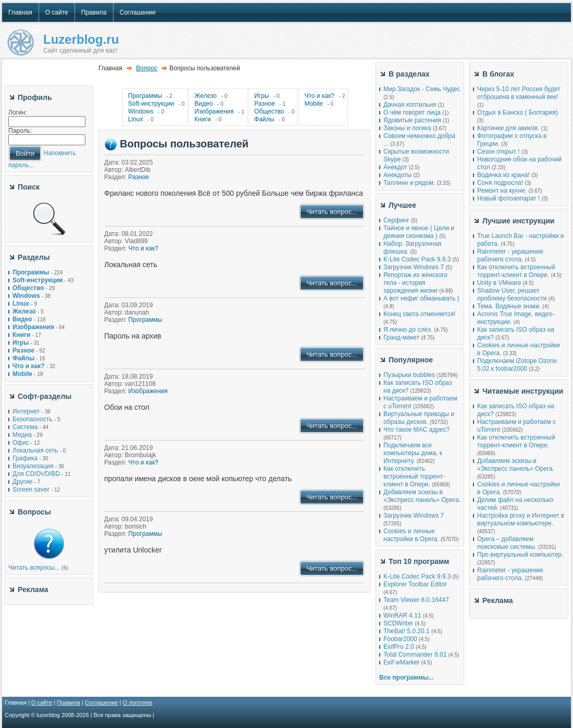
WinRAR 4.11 (402, 616)
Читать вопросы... (34, 568)
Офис (21, 443)
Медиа (22, 435)
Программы (145, 96)
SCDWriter (398, 623)
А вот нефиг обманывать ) (421, 298)
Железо (205, 96)
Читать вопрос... (332, 212)
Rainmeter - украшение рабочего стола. (510, 255)
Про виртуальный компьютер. (520, 555)
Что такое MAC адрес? (416, 430)
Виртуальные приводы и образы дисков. (419, 418)
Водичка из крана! (503, 175)
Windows (141, 111)
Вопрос (147, 68)
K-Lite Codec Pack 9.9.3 (417, 259)
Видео (203, 104)
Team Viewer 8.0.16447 (416, 600)
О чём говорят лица (412, 112)
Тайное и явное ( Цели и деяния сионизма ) (419, 232)
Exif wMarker (401, 662)
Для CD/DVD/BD (36, 474)
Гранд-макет (401, 337)
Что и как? (319, 96)
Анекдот (395, 167)
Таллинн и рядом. (409, 183)
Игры (261, 96)
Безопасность (33, 419)
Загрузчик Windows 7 (414, 267)
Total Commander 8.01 (415, 655)
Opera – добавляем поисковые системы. (507, 543)
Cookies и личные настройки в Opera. (411, 535)
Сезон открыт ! (499, 152)
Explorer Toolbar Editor (415, 584)
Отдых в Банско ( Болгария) (518, 112)
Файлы (264, 119)
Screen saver (31, 489)
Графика (25, 458)
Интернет (26, 411)
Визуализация (33, 466)
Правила (68, 702)
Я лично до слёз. (408, 330)
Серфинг (396, 220)
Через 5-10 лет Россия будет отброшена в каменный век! (519, 93)
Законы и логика (407, 128)
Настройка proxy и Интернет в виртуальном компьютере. (521, 519)
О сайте (42, 702)
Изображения (214, 111)
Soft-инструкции (151, 104)
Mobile (313, 104)
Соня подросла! (500, 183)
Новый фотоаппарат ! (508, 198)
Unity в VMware (500, 283)
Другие (22, 482)
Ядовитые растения (412, 120)
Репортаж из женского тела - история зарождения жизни (415, 283)
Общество (269, 111)
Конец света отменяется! (419, 314)
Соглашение (102, 702)
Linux (136, 119)
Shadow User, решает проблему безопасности (512, 294)
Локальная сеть (35, 450)
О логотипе (138, 702)
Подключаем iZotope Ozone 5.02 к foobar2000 (517, 365)
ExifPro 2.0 (399, 647)
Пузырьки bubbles (409, 375)
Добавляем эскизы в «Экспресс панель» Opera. (422, 496)
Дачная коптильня (410, 105)
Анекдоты (397, 175)
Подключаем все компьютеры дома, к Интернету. (413, 453)
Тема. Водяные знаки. (509, 306)
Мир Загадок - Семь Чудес (422, 89)
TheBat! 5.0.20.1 (407, 631)
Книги (202, 119)
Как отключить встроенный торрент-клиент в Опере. (414, 476)
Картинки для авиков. (508, 128)
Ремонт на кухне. (502, 191)
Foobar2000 (400, 639)
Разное (265, 104)
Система (25, 427)
